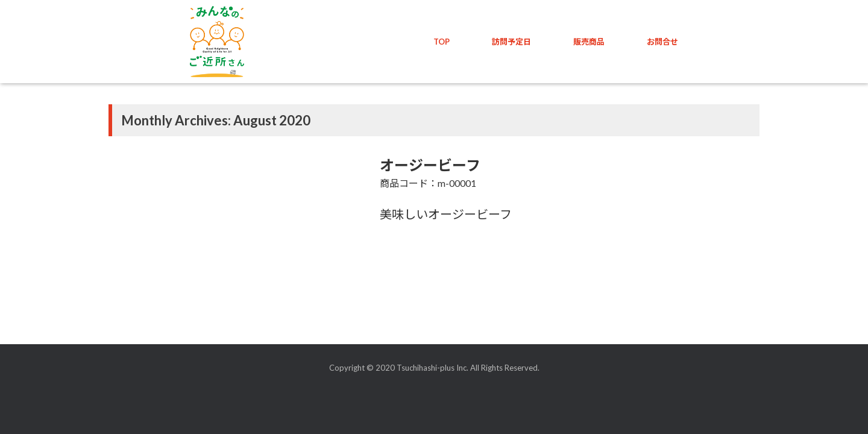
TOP (442, 42)
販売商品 (589, 42)
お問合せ (662, 42)
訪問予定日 (511, 42)
